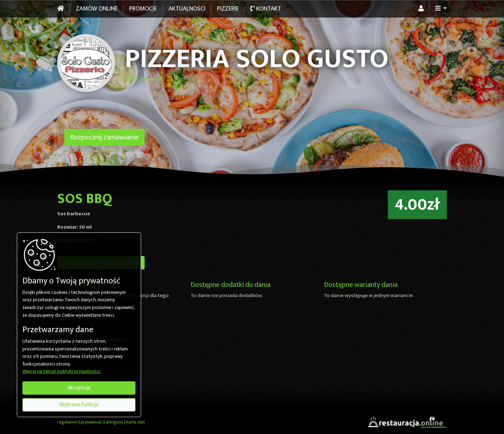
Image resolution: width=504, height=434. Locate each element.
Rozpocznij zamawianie (104, 137)
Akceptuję (79, 388)
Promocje (143, 9)
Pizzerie (228, 9)
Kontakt (266, 9)
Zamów (97, 9)
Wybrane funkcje (79, 405)
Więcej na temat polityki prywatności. (62, 372)
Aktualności (187, 9)
